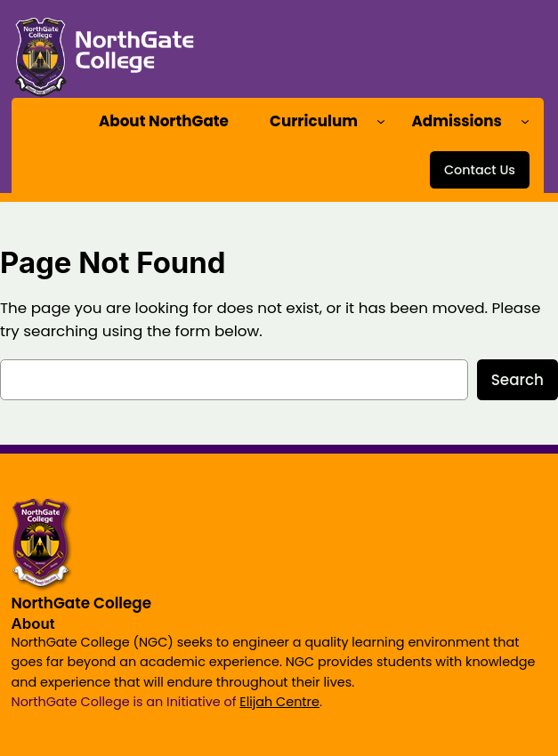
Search (518, 380)
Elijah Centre (279, 702)
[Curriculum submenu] (381, 121)
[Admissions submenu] (525, 121)
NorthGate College (82, 603)
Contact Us (480, 170)
